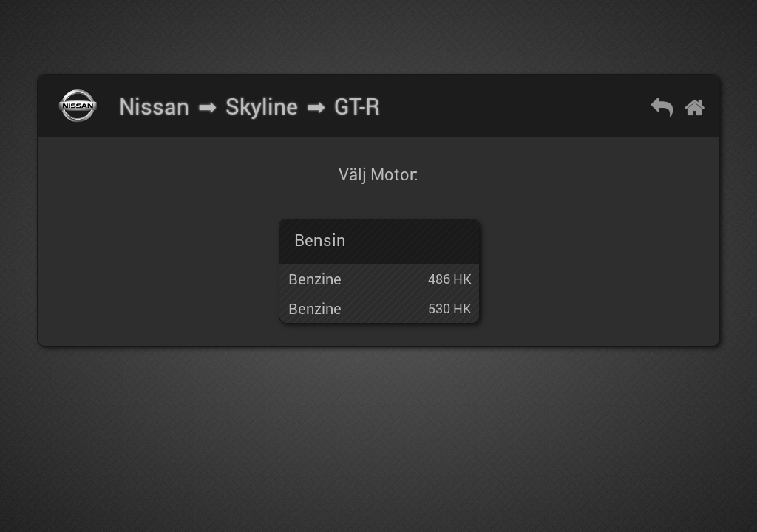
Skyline (262, 106)
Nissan (154, 106)
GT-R (357, 106)
